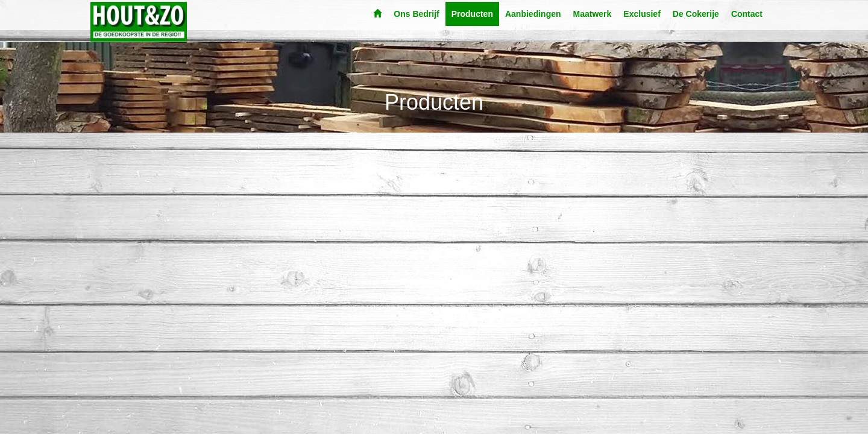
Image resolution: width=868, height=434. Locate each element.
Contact (747, 14)
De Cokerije (696, 14)
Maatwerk (593, 14)
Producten (472, 14)
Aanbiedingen (533, 14)
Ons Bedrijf (416, 14)
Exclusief (642, 14)
